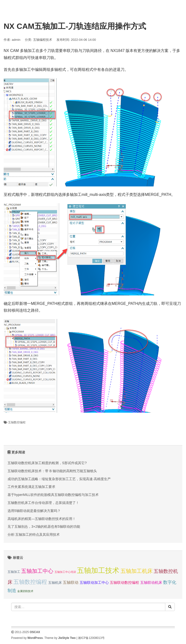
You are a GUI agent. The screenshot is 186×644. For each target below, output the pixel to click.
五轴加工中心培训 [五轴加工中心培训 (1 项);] (65, 572)
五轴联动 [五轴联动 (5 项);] (71, 582)
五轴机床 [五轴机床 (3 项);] (55, 583)
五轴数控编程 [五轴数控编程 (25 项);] (30, 582)
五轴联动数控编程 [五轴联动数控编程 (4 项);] (124, 582)
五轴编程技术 (43, 40)
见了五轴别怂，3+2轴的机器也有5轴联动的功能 (44, 527)
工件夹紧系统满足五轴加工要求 (31, 487)
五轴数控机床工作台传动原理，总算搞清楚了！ (43, 503)
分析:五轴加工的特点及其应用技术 (34, 535)
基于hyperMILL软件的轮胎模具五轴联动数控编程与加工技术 (53, 495)
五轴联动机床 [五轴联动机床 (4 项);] (151, 582)
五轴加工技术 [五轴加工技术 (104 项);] (98, 570)
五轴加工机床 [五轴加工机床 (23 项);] (137, 571)
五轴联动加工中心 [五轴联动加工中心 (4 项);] (94, 582)
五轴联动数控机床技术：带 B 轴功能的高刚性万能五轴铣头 (52, 471)
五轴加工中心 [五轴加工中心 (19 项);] (37, 571)
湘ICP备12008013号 (91, 638)
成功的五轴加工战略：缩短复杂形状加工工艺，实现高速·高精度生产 (59, 479)
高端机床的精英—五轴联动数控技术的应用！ (42, 519)
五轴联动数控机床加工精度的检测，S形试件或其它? (47, 463)
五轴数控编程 (17, 422)
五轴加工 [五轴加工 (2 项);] (14, 572)
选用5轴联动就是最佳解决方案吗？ (34, 511)
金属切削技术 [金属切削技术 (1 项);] (25, 591)
